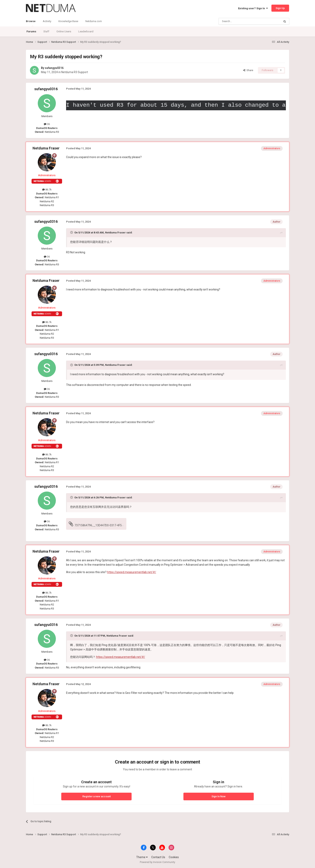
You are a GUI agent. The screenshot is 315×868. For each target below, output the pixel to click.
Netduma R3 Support (75, 72)
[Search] (240, 21)
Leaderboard (86, 31)
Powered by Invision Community (157, 862)
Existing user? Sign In (253, 8)
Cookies (174, 857)
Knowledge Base (68, 21)
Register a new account (97, 796)
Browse (31, 23)
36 (47, 124)
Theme (142, 857)
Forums (31, 31)
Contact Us (158, 857)
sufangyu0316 (54, 68)
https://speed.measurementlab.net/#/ (132, 572)
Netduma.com (94, 21)
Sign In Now (219, 796)
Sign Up (280, 8)
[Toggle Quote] (72, 232)
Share (248, 70)
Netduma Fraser (46, 148)
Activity (47, 21)
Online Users (64, 31)
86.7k (47, 190)
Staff (46, 31)
